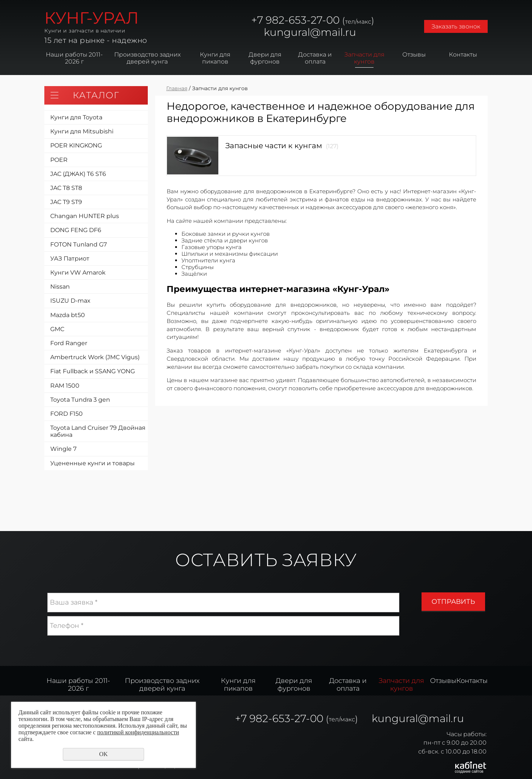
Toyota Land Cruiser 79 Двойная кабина (98, 431)
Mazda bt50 (68, 315)
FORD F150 (66, 414)
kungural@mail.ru (310, 32)
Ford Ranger (69, 343)
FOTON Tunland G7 (79, 244)
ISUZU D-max (70, 301)
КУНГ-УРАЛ (92, 18)
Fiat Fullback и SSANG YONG (93, 371)
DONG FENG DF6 (76, 230)
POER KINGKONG (76, 145)
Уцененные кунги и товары (93, 463)
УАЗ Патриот (70, 258)
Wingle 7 (63, 449)
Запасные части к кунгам (274, 146)
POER (59, 160)
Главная (177, 88)
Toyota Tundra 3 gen (80, 400)
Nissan (60, 287)
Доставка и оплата (315, 58)
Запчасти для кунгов (364, 58)
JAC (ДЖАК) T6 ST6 (78, 174)
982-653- (272, 718)
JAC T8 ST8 (66, 188)
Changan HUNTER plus (85, 216)
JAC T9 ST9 (66, 202)
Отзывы (414, 55)
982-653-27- (295, 20)
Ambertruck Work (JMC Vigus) (95, 357)
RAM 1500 (65, 386)
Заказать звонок (456, 26)
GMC (57, 329)
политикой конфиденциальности (138, 732)
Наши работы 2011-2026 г (74, 58)
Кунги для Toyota (76, 117)
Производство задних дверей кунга (147, 58)
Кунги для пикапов (215, 58)
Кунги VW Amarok (78, 273)
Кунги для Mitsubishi (82, 131)
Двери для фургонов (265, 58)
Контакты (463, 55)
